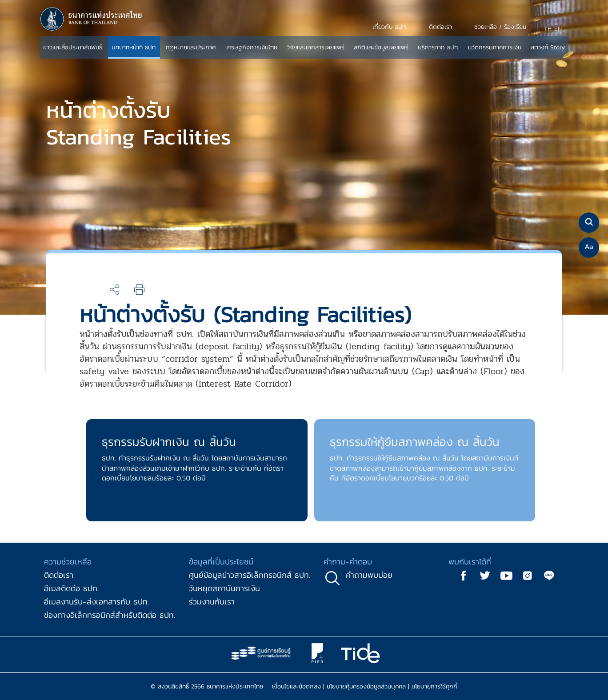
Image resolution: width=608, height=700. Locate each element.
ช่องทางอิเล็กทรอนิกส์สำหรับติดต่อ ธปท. (110, 615)
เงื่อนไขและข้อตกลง (296, 686)
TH (548, 29)
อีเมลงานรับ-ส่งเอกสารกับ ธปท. (96, 602)
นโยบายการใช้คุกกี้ (434, 686)
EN (558, 29)
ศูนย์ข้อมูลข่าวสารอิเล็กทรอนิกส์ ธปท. (250, 575)
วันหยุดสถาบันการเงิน (224, 588)
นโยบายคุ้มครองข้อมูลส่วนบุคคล (366, 686)
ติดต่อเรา (59, 575)
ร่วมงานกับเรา (212, 602)
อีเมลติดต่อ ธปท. (71, 588)
